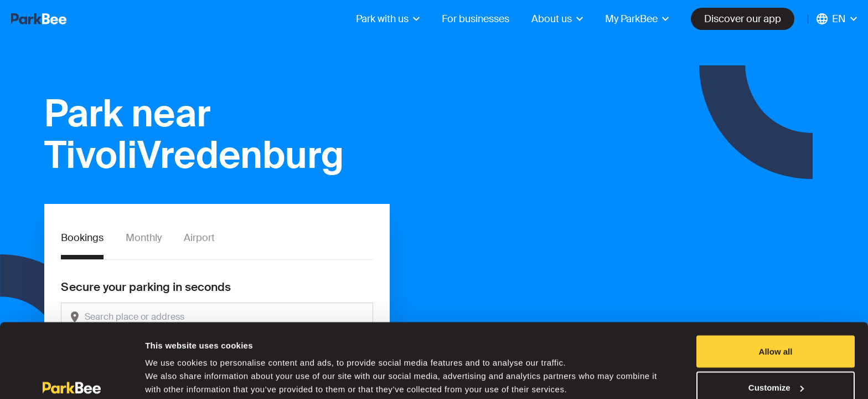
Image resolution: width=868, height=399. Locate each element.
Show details (171, 365)
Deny (776, 369)
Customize (776, 333)
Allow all (776, 297)
